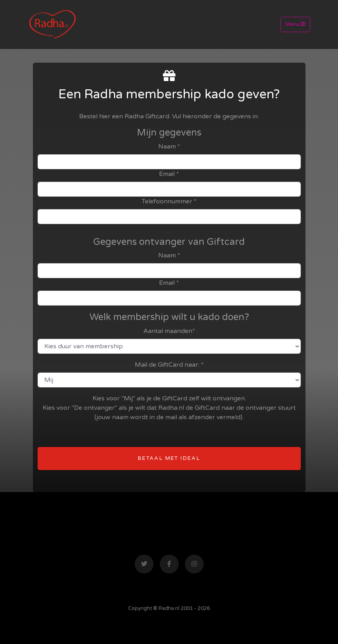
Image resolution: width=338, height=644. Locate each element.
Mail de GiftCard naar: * (169, 365)
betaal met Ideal (169, 458)
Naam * (169, 147)
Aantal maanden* (169, 331)
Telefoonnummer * (169, 201)
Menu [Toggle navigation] (295, 24)
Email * (169, 174)
